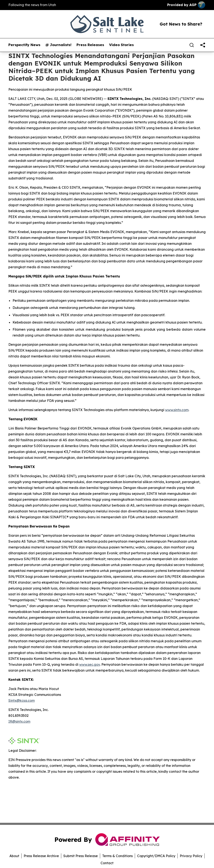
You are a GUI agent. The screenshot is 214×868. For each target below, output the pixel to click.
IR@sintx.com (19, 721)
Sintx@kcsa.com (22, 700)
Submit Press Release (81, 856)
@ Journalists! (58, 45)
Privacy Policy (191, 856)
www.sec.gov (90, 664)
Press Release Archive (41, 856)
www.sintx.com (177, 410)
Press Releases (90, 45)
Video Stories (121, 45)
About (14, 856)
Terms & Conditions (117, 856)
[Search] (192, 45)
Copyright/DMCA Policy (156, 856)
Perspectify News (24, 45)
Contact (107, 863)
